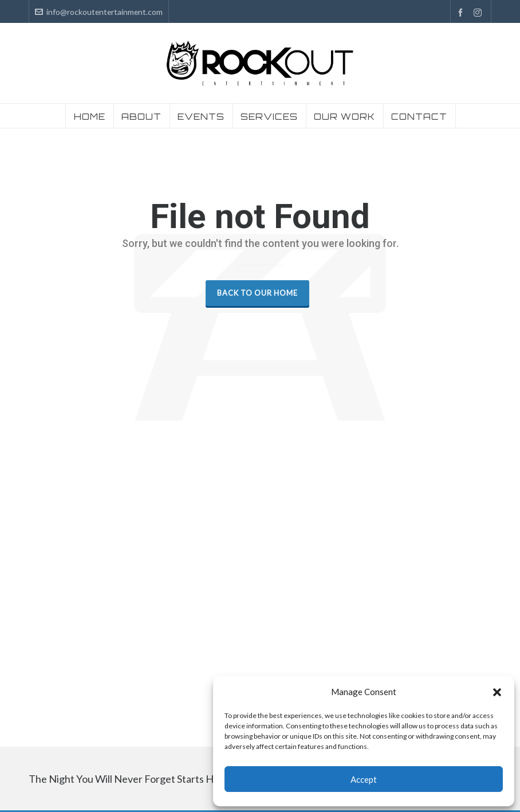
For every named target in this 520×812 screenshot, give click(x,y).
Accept (364, 779)
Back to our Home (257, 293)
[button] (497, 692)
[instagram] (479, 12)
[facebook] (462, 12)
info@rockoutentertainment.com (99, 12)
